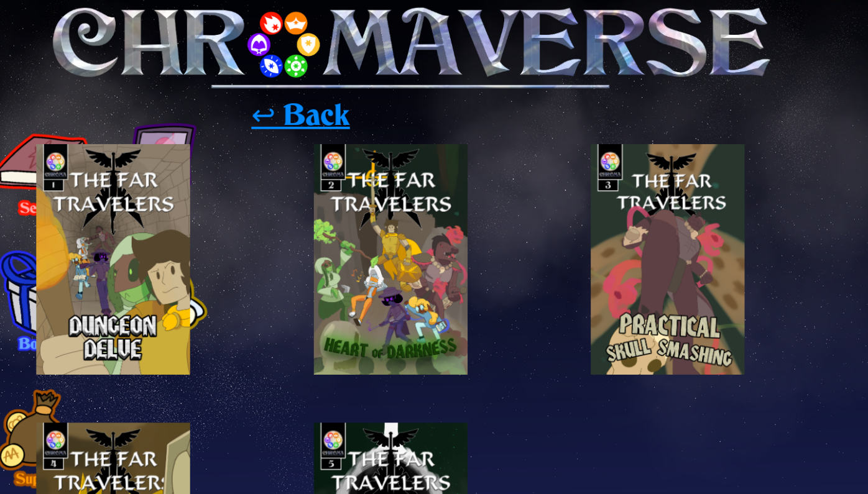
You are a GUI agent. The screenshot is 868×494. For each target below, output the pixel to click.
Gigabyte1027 (160, 387)
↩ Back (271, 83)
